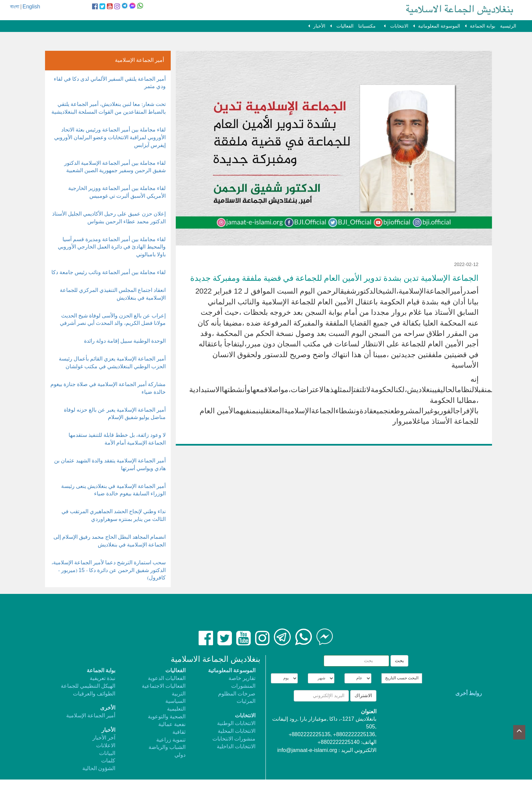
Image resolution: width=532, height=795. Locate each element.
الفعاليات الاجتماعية (164, 686)
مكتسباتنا (367, 26)
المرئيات (246, 701)
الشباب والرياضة (167, 747)
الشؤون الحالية (99, 769)
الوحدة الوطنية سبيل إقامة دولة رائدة (125, 341)
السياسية (175, 701)
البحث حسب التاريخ (402, 678)
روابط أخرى (469, 694)
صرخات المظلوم (237, 694)
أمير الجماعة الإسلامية (91, 716)
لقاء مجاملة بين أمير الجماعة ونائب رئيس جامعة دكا (109, 273)
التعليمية (176, 709)
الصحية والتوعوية (167, 717)
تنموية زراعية (171, 740)
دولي (180, 755)
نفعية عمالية (172, 725)
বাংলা (15, 7)
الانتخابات (399, 26)
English (31, 7)
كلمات (108, 761)
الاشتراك (363, 696)
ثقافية (179, 732)
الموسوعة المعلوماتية (439, 26)
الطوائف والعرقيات (94, 694)
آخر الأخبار (104, 738)
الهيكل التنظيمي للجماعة (88, 686)
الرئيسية (508, 26)
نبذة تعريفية (103, 678)
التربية (179, 694)
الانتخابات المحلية (237, 731)
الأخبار (319, 26)
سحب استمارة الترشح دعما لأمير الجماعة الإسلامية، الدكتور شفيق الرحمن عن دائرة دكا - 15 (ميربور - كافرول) (109, 571)
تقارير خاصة (242, 678)
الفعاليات (344, 26)
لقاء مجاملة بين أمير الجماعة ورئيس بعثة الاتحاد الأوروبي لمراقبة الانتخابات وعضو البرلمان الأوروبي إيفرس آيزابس (110, 138)
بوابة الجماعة (483, 26)
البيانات (107, 753)
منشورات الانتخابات (234, 739)
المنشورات (243, 686)
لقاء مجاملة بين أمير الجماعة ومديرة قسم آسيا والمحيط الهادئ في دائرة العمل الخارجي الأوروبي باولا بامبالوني (112, 247)
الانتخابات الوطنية (236, 724)
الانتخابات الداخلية (236, 747)
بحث (399, 661)
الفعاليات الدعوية (167, 678)
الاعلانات (106, 746)
